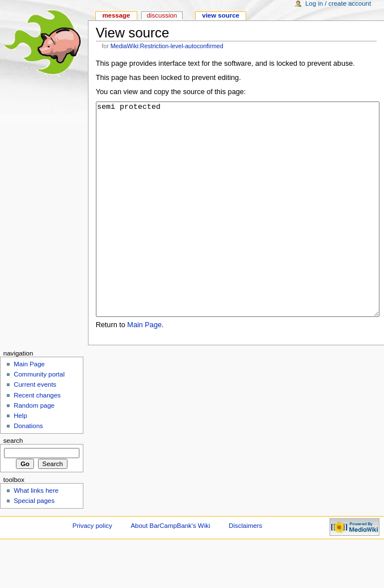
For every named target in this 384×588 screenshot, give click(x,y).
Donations (28, 468)
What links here (36, 533)
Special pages (34, 543)
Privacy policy (92, 568)
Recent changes (37, 438)
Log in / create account (338, 3)
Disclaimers (245, 568)
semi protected (238, 230)
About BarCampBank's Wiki (171, 568)
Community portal (39, 417)
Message (116, 15)
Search (13, 483)
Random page (34, 448)
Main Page (144, 367)
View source (221, 15)
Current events (35, 427)
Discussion (162, 15)
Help (20, 458)
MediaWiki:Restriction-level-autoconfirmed (167, 46)
